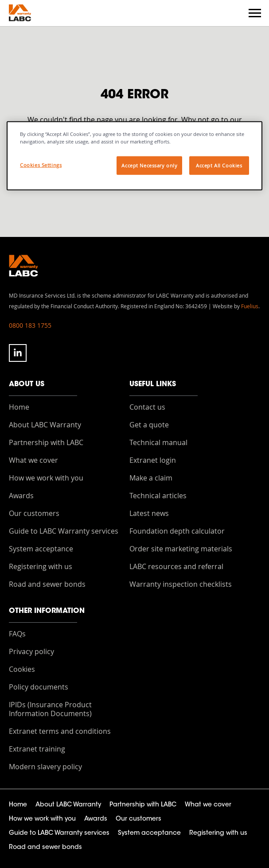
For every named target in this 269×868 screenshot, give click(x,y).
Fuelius (250, 306)
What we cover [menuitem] (33, 460)
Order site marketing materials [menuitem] (181, 549)
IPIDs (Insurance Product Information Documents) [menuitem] (50, 709)
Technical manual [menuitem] (158, 442)
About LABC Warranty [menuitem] (45, 425)
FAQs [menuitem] (17, 634)
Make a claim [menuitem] (151, 478)
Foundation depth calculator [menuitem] (177, 531)
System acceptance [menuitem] (41, 549)
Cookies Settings (41, 165)
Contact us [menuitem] (147, 407)
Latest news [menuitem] (149, 513)
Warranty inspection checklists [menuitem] (181, 584)
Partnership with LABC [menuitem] (46, 442)
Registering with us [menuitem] (41, 566)
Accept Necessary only (149, 165)
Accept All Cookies (219, 165)
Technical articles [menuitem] (158, 496)
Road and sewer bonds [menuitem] (47, 584)
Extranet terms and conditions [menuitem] (60, 731)
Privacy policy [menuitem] (31, 651)
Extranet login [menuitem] (153, 460)
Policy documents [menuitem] (39, 687)
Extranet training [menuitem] (37, 749)
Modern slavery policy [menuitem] (45, 767)
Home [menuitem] (19, 407)
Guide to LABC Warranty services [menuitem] (64, 531)
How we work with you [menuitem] (46, 478)
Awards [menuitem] (21, 496)
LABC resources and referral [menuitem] (176, 566)
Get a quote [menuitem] (149, 425)
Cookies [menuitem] (22, 669)
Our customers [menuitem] (34, 513)
